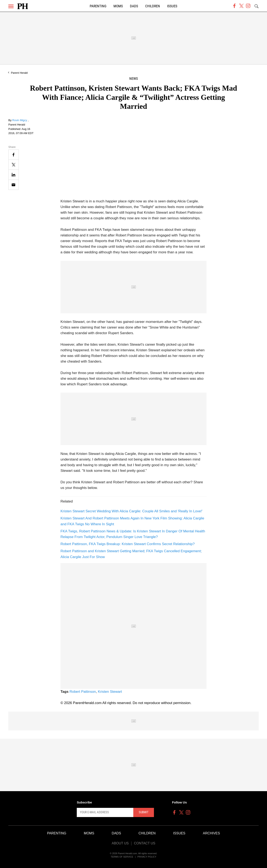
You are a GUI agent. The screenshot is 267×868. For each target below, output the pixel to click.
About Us (120, 843)
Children (153, 6)
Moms (118, 6)
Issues (172, 6)
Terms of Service (122, 857)
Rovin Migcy (20, 120)
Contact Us (145, 843)
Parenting (98, 6)
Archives (212, 833)
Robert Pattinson (83, 692)
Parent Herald (19, 73)
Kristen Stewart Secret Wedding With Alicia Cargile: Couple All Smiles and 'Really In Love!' (132, 511)
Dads (134, 6)
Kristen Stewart (110, 692)
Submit (144, 812)
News (134, 79)
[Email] (14, 185)
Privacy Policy (147, 857)
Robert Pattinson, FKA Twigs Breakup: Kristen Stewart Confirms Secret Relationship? (128, 544)
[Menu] (11, 6)
